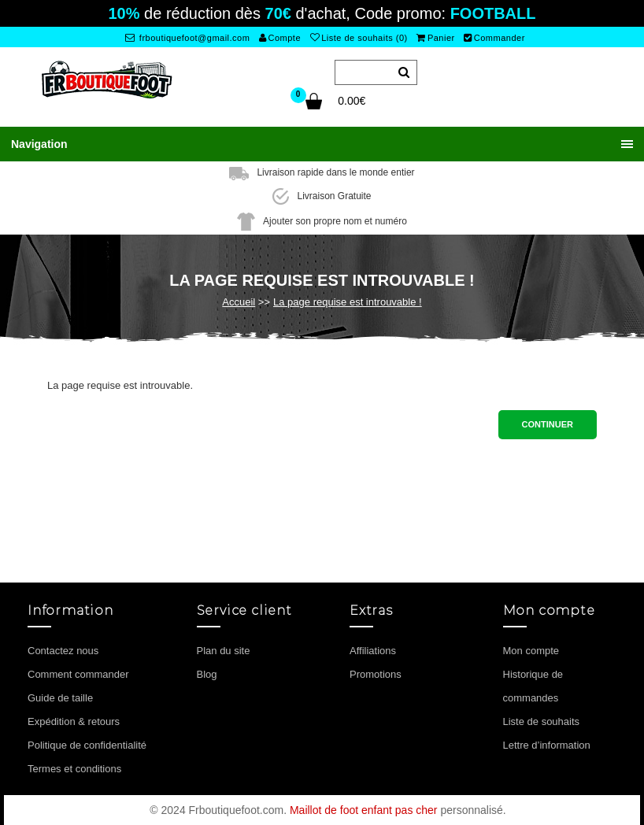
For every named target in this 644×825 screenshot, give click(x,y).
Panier (435, 38)
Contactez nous (63, 651)
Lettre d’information (547, 745)
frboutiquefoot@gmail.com (188, 38)
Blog (207, 674)
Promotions (376, 674)
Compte (280, 38)
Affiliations (373, 651)
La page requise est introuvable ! (348, 302)
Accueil (239, 302)
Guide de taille (60, 698)
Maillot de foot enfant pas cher (364, 810)
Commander (494, 38)
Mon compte (531, 651)
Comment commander (78, 674)
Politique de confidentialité (87, 745)
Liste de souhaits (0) (359, 38)
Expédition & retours (74, 721)
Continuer (548, 424)
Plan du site (224, 651)
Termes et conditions (74, 769)
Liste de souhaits (542, 721)
